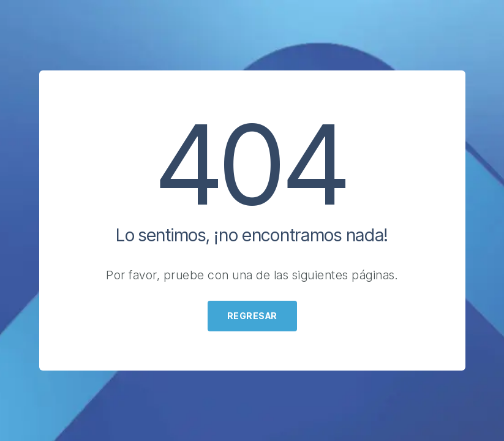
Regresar (252, 316)
